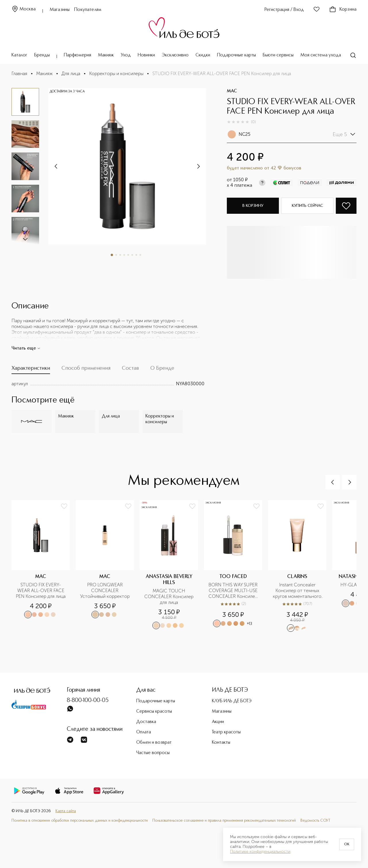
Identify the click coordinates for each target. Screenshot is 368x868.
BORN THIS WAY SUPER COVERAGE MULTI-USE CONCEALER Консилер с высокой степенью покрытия (234, 591)
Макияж (106, 55)
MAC (232, 91)
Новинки (146, 55)
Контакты (221, 743)
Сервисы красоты (154, 711)
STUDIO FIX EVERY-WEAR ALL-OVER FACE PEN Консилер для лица (41, 591)
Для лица (71, 74)
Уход (126, 55)
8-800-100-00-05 (88, 701)
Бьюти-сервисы (278, 55)
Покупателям (88, 10)
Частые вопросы (153, 753)
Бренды (42, 55)
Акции (218, 722)
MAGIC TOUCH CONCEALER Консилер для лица (169, 597)
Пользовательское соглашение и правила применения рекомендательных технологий (224, 821)
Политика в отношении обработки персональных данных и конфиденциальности (80, 821)
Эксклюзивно (175, 55)
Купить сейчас (307, 206)
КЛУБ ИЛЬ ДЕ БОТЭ (232, 701)
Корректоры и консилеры (116, 74)
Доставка (146, 722)
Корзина (343, 9)
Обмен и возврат (154, 743)
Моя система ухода (321, 55)
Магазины (60, 10)
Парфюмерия (77, 55)
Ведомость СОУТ (315, 821)
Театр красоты (226, 732)
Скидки (203, 55)
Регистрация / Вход (284, 10)
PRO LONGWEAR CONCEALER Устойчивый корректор (105, 591)
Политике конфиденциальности (260, 852)
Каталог (19, 55)
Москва (24, 9)
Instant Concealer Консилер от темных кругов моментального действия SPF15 (298, 591)
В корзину (253, 206)
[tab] (31, 370)
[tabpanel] (108, 384)
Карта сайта (66, 811)
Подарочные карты (236, 55)
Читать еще (26, 348)
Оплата (144, 732)
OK (347, 844)
